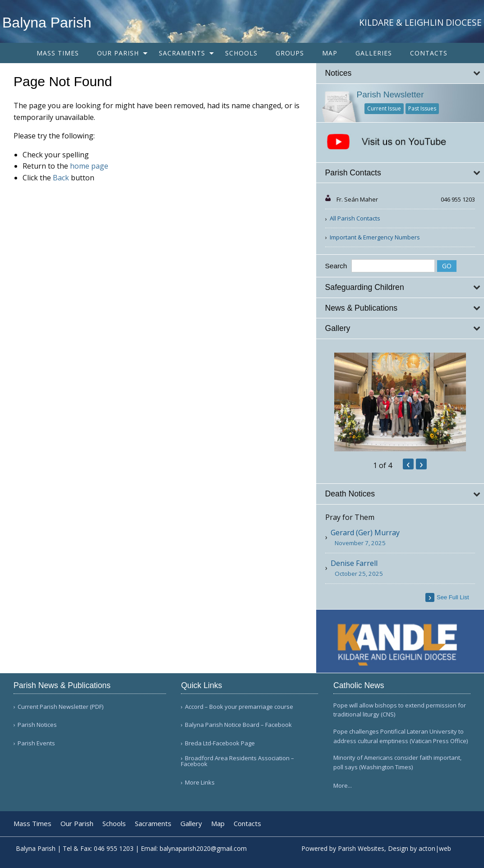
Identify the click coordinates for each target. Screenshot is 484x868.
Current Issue (384, 108)
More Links (200, 783)
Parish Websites (361, 848)
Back (61, 178)
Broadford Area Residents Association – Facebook (237, 761)
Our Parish (118, 53)
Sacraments (182, 53)
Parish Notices (37, 725)
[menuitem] (58, 53)
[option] (400, 402)
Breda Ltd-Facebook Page (220, 743)
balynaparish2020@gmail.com (203, 848)
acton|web (435, 848)
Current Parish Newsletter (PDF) (60, 707)
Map (330, 53)
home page (89, 166)
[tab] (400, 73)
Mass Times (58, 53)
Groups (290, 53)
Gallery (191, 824)
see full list (453, 597)
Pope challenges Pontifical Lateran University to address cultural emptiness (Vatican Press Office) (401, 736)
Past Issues (422, 108)
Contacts (429, 53)
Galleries (374, 53)
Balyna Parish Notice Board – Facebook (238, 725)
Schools (241, 53)
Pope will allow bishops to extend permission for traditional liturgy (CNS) (400, 710)
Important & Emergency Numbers (375, 237)
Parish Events (36, 743)
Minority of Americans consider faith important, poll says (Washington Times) (397, 762)
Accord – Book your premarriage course (239, 707)
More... (343, 785)
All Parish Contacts (355, 218)
